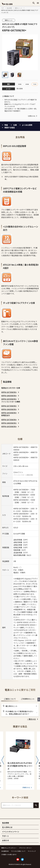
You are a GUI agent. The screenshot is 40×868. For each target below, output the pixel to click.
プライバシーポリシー (25, 848)
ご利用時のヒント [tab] (28, 699)
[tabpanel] (20, 712)
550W (20, 84)
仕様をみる (33, 116)
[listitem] (11, 392)
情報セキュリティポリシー (9, 848)
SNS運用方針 (5, 851)
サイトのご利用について (18, 851)
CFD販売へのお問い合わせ (9, 854)
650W (27, 84)
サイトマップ (32, 851)
